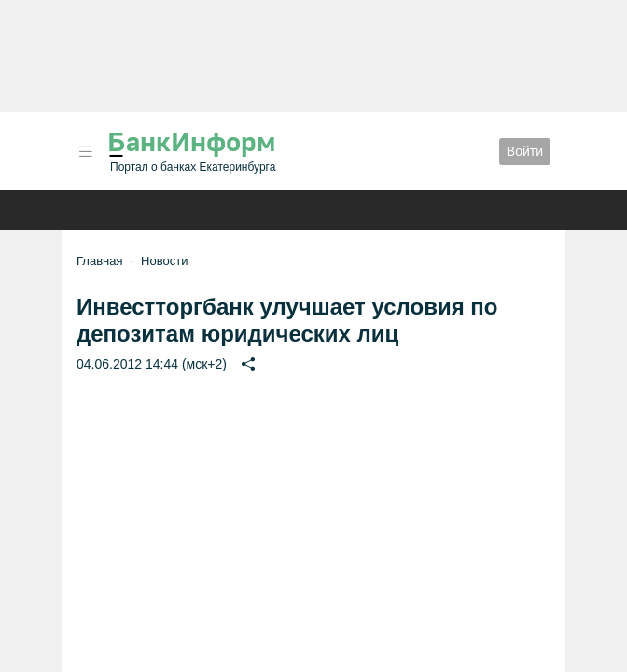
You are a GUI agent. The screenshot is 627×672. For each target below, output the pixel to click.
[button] (86, 152)
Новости (164, 261)
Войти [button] (525, 151)
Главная (99, 261)
